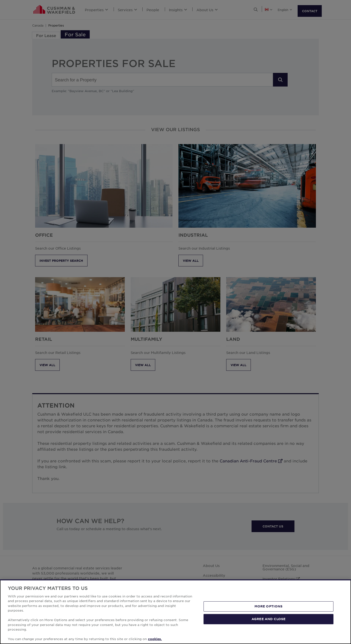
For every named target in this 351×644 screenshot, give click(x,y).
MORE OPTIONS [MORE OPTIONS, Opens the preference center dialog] (269, 606)
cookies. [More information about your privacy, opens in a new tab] (155, 639)
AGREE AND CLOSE (268, 619)
